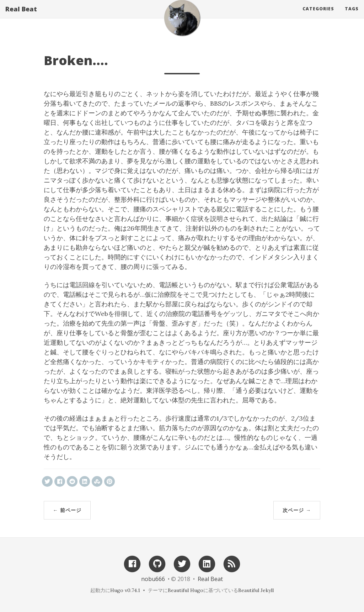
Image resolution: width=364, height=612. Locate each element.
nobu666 (153, 579)
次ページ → (297, 510)
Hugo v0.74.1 (125, 590)
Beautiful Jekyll (256, 590)
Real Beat (21, 16)
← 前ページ (67, 510)
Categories (318, 16)
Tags (352, 16)
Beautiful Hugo (186, 590)
